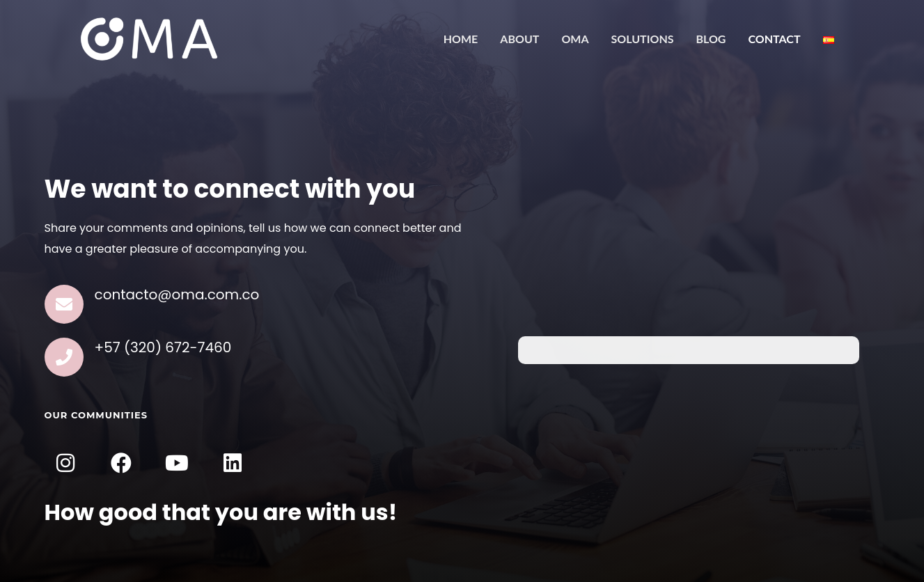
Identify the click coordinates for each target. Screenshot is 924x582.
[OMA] (149, 38)
